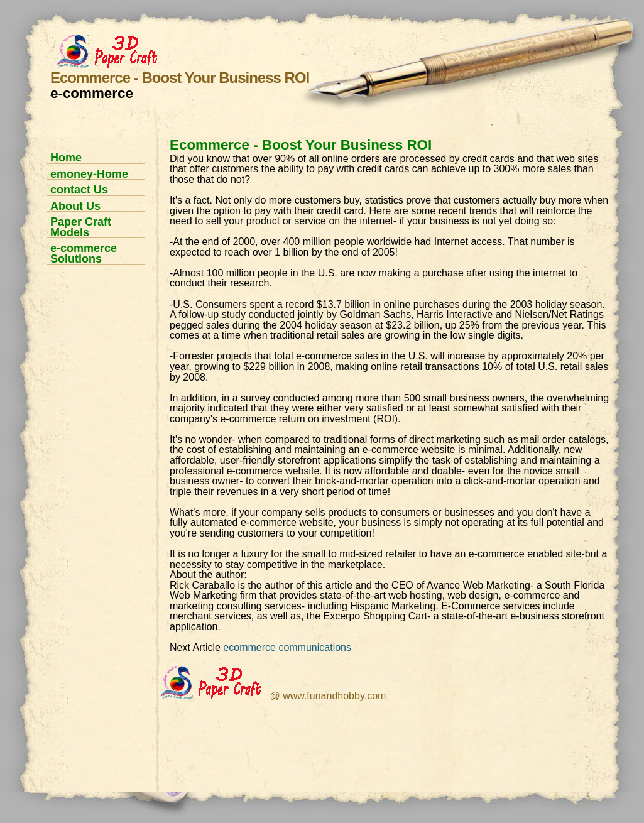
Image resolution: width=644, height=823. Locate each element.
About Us (75, 206)
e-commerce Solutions (84, 253)
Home (66, 158)
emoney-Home (89, 174)
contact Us (79, 190)
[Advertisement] (91, 317)
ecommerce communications (287, 647)
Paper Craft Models (81, 227)
